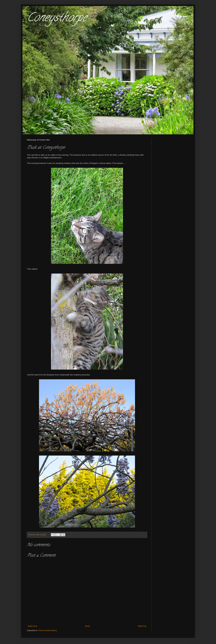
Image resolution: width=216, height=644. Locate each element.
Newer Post (32, 626)
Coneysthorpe (57, 19)
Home (87, 626)
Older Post (142, 626)
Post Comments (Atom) (47, 630)
